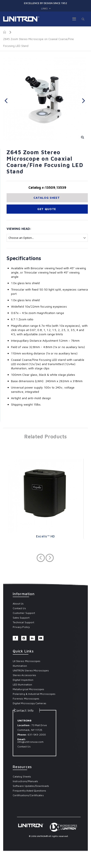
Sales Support (21, 618)
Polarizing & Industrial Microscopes (34, 694)
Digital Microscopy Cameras (30, 703)
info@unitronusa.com (30, 742)
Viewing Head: (19, 229)
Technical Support (23, 622)
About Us (18, 604)
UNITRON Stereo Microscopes (31, 670)
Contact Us (19, 608)
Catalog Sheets (22, 777)
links (44, 8)
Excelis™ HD (45, 536)
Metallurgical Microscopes (29, 689)
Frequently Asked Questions (29, 791)
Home (5, 32)
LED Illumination (22, 684)
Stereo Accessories (24, 675)
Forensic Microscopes (26, 699)
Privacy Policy (21, 627)
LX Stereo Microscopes (27, 661)
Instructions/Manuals (25, 781)
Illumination (20, 666)
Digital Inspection (23, 680)
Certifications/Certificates (28, 795)
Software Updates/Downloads (31, 786)
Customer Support (24, 613)
